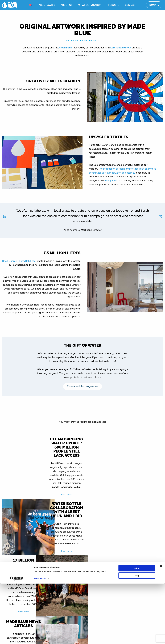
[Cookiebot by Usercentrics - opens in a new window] (17, 639)
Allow (137, 629)
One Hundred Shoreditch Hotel (19, 261)
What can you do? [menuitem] (90, 5)
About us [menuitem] (67, 5)
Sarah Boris (66, 47)
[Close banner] (161, 626)
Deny (137, 636)
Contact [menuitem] (130, 5)
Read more (62, 502)
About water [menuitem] (47, 5)
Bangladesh (112, 180)
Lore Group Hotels (121, 47)
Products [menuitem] (113, 5)
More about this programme (83, 386)
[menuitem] (31, 5)
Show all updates (83, 584)
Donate (154, 5)
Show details (40, 639)
